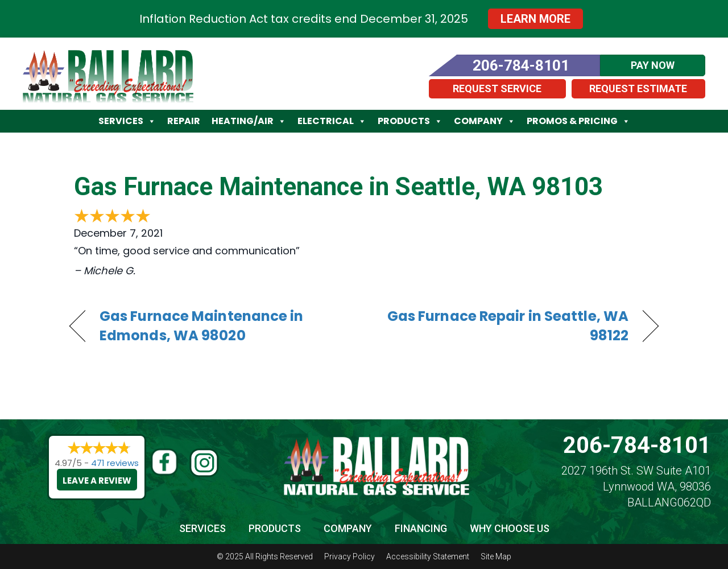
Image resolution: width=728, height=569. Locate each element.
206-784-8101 (637, 445)
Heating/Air (249, 121)
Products (410, 121)
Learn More (535, 19)
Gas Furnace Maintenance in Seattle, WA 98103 (338, 187)
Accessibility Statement (428, 556)
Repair (184, 121)
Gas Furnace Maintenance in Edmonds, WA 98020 (202, 326)
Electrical (332, 121)
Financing (421, 528)
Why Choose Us (510, 528)
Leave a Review (97, 481)
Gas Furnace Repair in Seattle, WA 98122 (505, 326)
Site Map (496, 556)
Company (485, 121)
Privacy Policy (349, 556)
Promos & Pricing (578, 121)
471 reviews (115, 463)
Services (127, 121)
